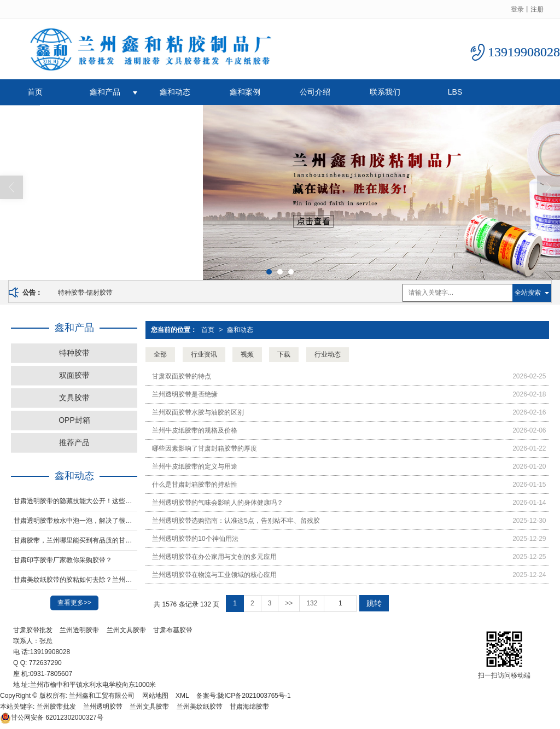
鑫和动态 (175, 92)
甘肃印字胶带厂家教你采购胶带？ (63, 560)
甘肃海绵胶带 (249, 707)
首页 (35, 92)
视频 (247, 354)
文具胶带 (74, 398)
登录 (517, 9)
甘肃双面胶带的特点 (182, 376)
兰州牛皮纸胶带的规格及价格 (195, 430)
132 (312, 603)
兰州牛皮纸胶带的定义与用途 (195, 466)
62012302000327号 (52, 718)
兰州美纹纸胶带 (200, 707)
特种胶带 (74, 353)
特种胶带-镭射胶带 (85, 293)
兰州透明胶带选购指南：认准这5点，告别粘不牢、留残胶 (236, 521)
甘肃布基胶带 (173, 630)
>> (289, 603)
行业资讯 (204, 354)
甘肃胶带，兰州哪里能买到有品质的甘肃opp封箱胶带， (75, 540)
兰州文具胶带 (126, 630)
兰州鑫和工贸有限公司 (102, 696)
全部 (160, 354)
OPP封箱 (74, 420)
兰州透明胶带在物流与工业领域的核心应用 (214, 575)
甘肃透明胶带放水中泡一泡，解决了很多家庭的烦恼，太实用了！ (75, 521)
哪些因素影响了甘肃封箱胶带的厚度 (205, 448)
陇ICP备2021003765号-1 (254, 696)
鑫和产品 (105, 92)
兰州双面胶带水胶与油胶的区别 (198, 412)
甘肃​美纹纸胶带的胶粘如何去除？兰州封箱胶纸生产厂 (75, 580)
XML (182, 696)
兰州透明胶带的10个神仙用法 (195, 539)
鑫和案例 (245, 92)
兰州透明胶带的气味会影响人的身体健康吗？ (218, 503)
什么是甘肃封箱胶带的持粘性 (195, 485)
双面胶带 (74, 375)
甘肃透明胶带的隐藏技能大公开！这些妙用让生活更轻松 (75, 501)
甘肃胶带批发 (33, 630)
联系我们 (385, 92)
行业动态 (328, 354)
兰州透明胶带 (79, 630)
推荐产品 (74, 442)
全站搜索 (528, 293)
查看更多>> (74, 603)
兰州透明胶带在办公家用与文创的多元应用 (214, 557)
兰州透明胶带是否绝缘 (185, 394)
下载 (284, 354)
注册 (537, 9)
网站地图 (155, 696)
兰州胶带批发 (56, 707)
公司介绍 (315, 92)
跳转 (374, 603)
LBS (455, 92)
